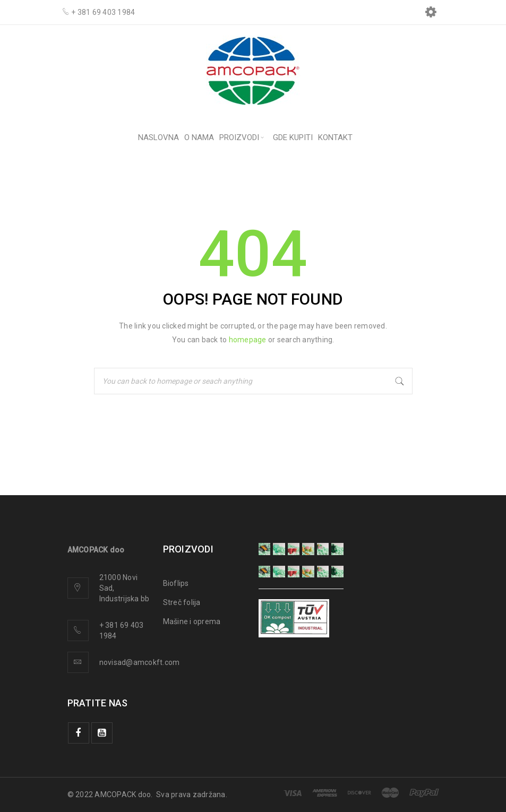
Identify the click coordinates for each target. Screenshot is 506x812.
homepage (248, 340)
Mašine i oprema (192, 621)
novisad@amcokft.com (140, 662)
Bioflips (176, 583)
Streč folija (182, 602)
